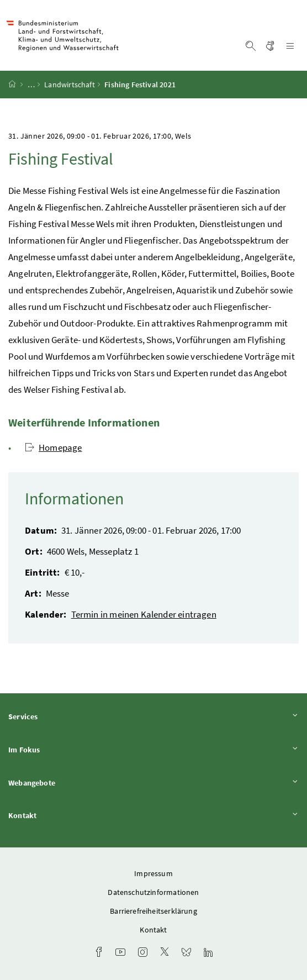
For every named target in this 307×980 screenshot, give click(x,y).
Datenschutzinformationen (153, 892)
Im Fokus (153, 749)
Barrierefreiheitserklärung (153, 911)
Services (153, 716)
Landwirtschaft (69, 85)
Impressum (153, 873)
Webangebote (153, 783)
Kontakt (153, 815)
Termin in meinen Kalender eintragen (144, 614)
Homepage (53, 447)
